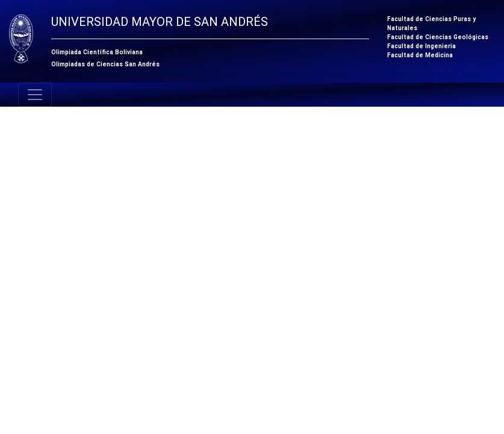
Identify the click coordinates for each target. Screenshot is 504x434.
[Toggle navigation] (35, 95)
